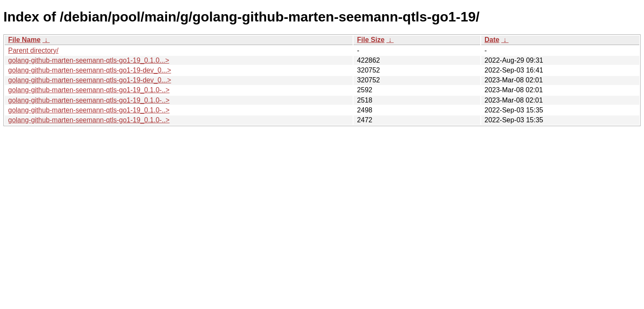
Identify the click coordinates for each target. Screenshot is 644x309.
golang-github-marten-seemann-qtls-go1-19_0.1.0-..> (89, 90)
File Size (371, 40)
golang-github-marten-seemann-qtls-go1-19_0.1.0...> (89, 60)
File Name (24, 40)
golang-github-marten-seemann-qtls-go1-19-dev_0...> (90, 70)
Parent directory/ (33, 50)
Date (492, 40)
